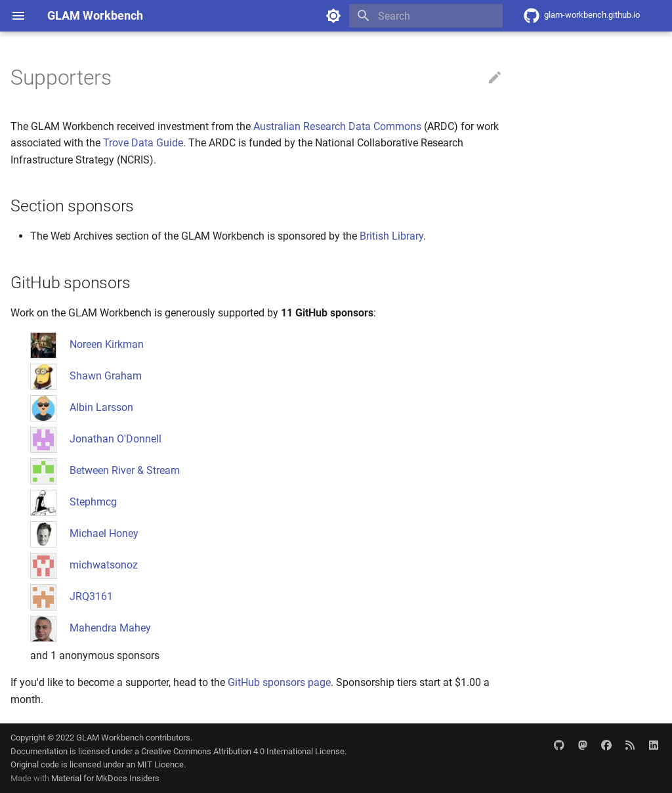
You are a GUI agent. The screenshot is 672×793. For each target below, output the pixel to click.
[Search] (426, 16)
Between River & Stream (125, 470)
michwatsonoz (104, 565)
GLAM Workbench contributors (133, 738)
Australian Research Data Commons (337, 126)
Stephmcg (93, 502)
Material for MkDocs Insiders (105, 778)
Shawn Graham (106, 376)
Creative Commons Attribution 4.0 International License (243, 751)
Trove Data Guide (143, 143)
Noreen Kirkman (107, 344)
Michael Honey (104, 533)
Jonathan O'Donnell (115, 439)
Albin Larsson (101, 407)
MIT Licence (160, 764)
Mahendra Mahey (110, 628)
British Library (391, 236)
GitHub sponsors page (279, 682)
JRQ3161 (91, 596)
